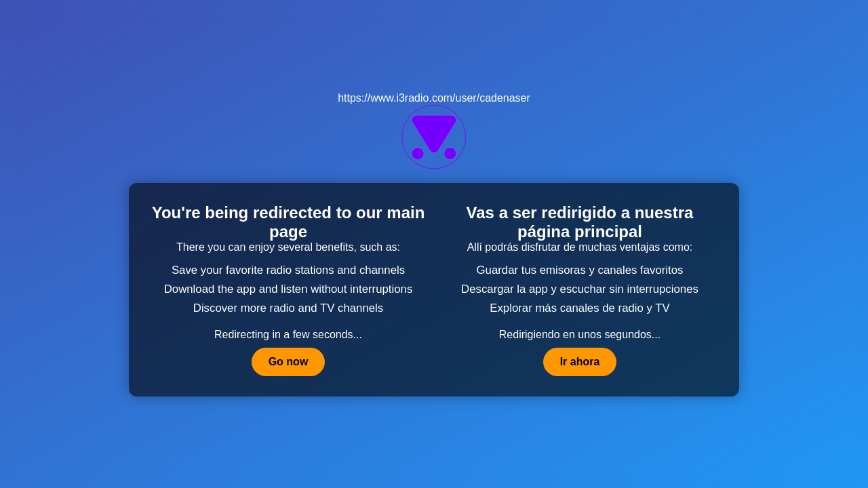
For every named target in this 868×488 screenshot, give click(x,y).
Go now (289, 362)
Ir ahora (580, 362)
